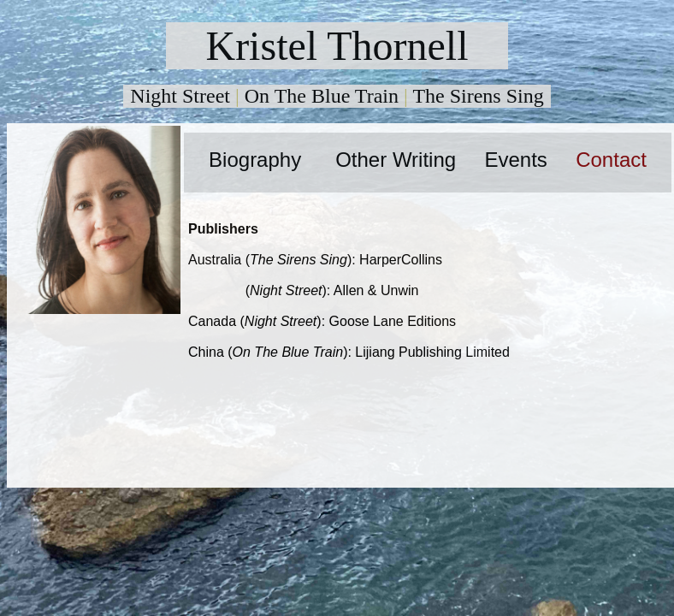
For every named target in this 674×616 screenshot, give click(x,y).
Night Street (180, 96)
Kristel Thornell (337, 46)
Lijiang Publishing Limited (432, 352)
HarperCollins (401, 260)
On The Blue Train (322, 96)
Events (515, 160)
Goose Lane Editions (393, 321)
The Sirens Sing (478, 96)
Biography (255, 160)
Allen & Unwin (376, 290)
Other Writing (396, 160)
